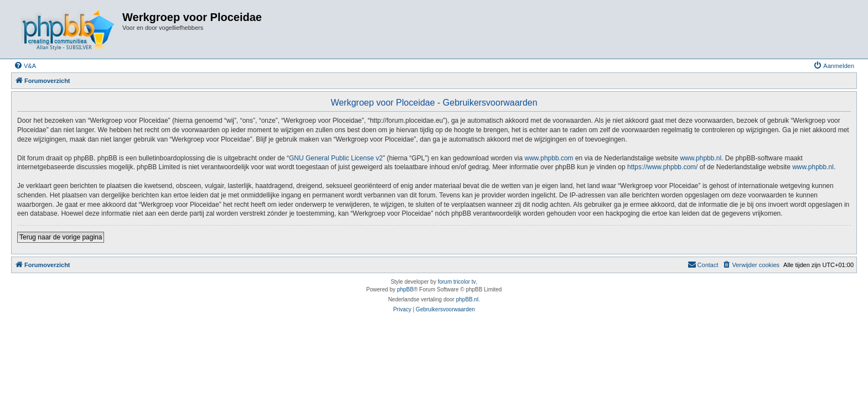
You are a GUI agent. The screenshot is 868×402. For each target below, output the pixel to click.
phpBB (405, 289)
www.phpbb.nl (701, 158)
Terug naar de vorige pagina (61, 237)
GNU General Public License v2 (336, 158)
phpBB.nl (467, 299)
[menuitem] (25, 66)
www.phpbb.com (549, 158)
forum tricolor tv (457, 282)
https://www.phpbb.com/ (662, 167)
